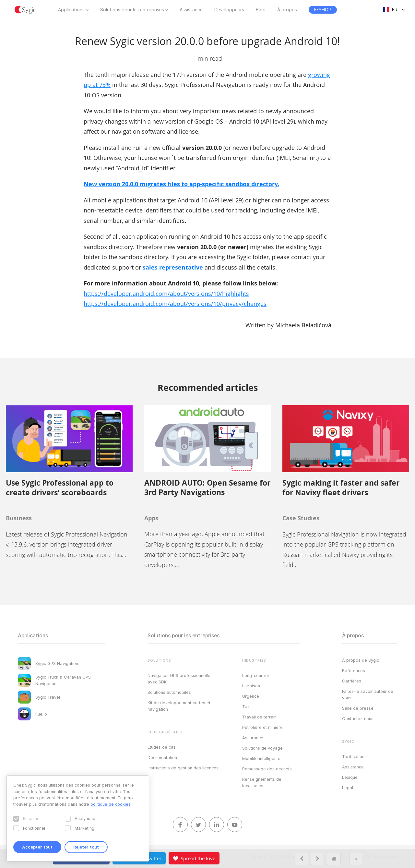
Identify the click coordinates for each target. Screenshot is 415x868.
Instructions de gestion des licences (183, 768)
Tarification (353, 756)
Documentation (162, 757)
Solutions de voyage (262, 748)
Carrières (352, 681)
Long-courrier (256, 675)
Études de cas (162, 747)
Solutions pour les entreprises (132, 10)
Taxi (246, 706)
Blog (261, 10)
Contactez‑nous (358, 718)
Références (354, 670)
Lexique (350, 777)
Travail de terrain (259, 717)
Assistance (191, 10)
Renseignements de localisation (262, 782)
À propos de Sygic (361, 660)
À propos (287, 10)
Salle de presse (358, 708)
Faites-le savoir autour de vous (368, 694)
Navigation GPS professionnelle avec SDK (179, 679)
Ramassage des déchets (267, 769)
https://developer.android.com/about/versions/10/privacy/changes (175, 304)
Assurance (253, 738)
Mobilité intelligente (261, 758)
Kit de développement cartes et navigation (179, 706)
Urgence (251, 696)
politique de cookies (111, 804)
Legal (348, 788)
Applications (71, 10)
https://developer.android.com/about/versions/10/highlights (166, 294)
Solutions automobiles (169, 692)
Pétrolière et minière (262, 727)
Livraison (251, 686)
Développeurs (229, 10)
